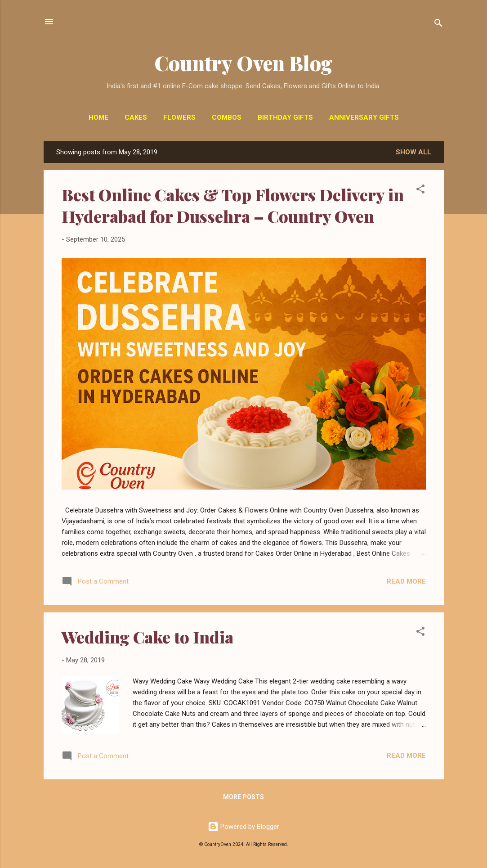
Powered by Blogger (243, 827)
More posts (243, 797)
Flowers (179, 117)
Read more (406, 581)
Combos (227, 117)
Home (98, 117)
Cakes (136, 117)
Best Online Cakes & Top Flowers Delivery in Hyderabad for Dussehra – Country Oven (233, 205)
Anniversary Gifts (364, 117)
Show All (413, 152)
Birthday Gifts (285, 117)
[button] (420, 191)
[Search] (438, 25)
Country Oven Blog (243, 63)
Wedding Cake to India (147, 637)
